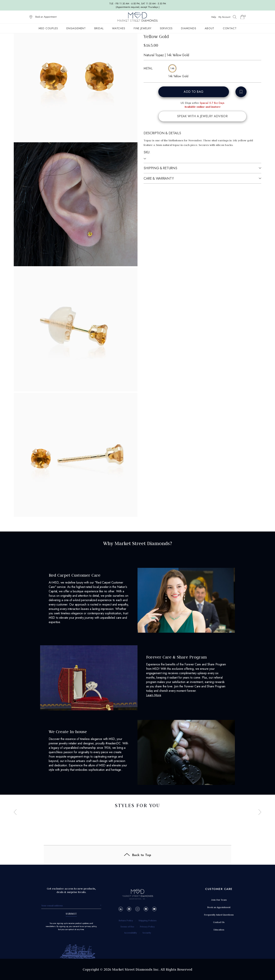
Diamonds (189, 28)
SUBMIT (71, 914)
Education (219, 930)
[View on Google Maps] (31, 17)
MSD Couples (48, 28)
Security (147, 933)
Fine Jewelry (143, 28)
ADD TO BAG (194, 92)
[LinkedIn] (121, 909)
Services (166, 28)
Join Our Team (219, 900)
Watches (119, 28)
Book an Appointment (46, 17)
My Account (224, 17)
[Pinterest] (129, 909)
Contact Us (219, 922)
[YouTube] (154, 909)
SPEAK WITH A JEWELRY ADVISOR (202, 116)
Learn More (154, 695)
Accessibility (131, 933)
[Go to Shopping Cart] (242, 17)
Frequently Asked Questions (219, 915)
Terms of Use (127, 927)
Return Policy (126, 920)
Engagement (76, 28)
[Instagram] (138, 909)
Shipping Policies (148, 920)
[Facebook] (146, 909)
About (209, 28)
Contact (230, 28)
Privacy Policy (147, 927)
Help (214, 17)
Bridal (99, 28)
